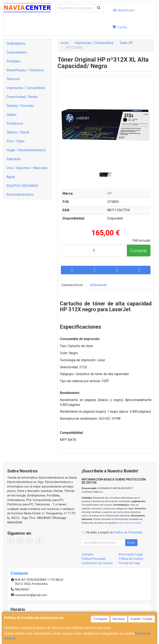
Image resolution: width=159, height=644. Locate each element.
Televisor (13, 79)
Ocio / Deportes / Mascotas (27, 168)
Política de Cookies (131, 559)
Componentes (17, 52)
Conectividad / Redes (22, 97)
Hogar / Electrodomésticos (26, 150)
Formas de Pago (129, 563)
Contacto (88, 554)
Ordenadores (16, 43)
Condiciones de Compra (97, 563)
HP (110, 193)
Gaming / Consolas (20, 106)
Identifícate (123, 10)
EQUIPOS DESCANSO (22, 186)
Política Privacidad (93, 559)
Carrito (120, 27)
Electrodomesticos (20, 195)
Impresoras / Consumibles (26, 88)
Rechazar (119, 619)
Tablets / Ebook (18, 132)
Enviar (131, 543)
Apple (11, 177)
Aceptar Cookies (142, 619)
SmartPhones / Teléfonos (25, 70)
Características (72, 285)
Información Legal (131, 554)
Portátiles (14, 61)
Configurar (100, 619)
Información (98, 285)
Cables (11, 115)
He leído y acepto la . (114, 532)
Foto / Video (16, 141)
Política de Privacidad (129, 523)
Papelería (13, 159)
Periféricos (15, 124)
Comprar (139, 251)
